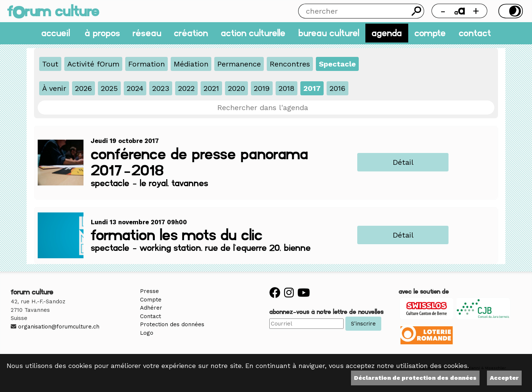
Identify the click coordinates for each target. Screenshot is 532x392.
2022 (186, 88)
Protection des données (172, 324)
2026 (83, 88)
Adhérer (151, 308)
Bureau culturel (329, 33)
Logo (147, 333)
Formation (146, 64)
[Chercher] (354, 11)
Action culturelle (253, 33)
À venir (54, 88)
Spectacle (337, 64)
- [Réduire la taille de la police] (443, 11)
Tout (50, 64)
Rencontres (290, 64)
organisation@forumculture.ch (59, 327)
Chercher (417, 11)
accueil (56, 33)
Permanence (239, 64)
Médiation (191, 64)
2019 (262, 88)
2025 (109, 88)
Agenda (387, 33)
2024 (135, 88)
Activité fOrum (93, 64)
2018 (287, 88)
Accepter (504, 378)
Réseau (147, 33)
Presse (149, 291)
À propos (102, 33)
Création (191, 33)
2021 (211, 88)
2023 (161, 88)
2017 (312, 88)
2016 (337, 88)
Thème (510, 11)
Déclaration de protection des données (415, 378)
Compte (430, 33)
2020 (236, 88)
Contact (475, 33)
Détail (403, 162)
